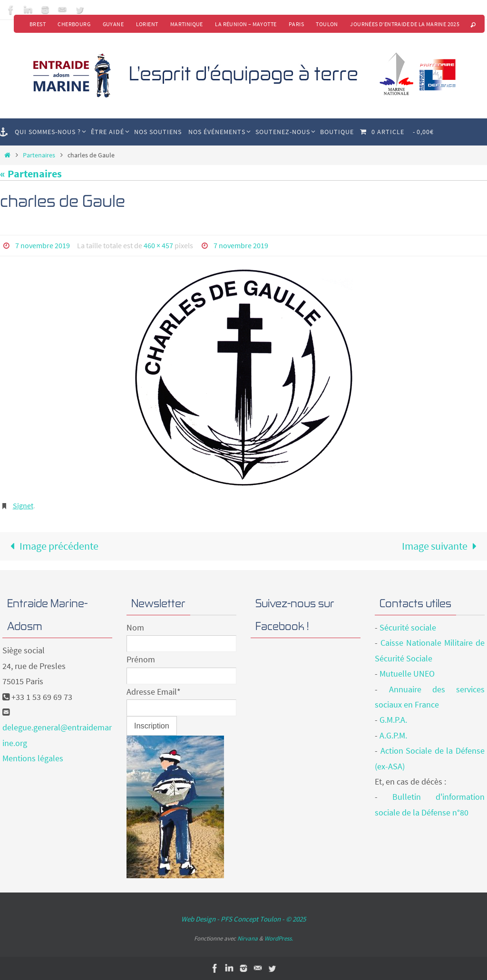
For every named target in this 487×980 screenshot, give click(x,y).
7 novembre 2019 (43, 245)
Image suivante (442, 546)
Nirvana (248, 938)
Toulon (327, 24)
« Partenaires (31, 174)
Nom (135, 627)
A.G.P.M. (393, 735)
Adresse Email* (154, 691)
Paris (296, 24)
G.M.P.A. (393, 720)
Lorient (146, 24)
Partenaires (39, 155)
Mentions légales (33, 758)
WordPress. (279, 938)
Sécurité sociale (408, 627)
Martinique (186, 24)
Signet (23, 505)
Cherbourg (73, 24)
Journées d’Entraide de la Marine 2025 (405, 24)
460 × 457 (158, 245)
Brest (36, 24)
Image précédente (52, 546)
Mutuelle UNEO (407, 674)
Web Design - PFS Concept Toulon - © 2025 (243, 919)
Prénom (141, 659)
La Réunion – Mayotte (245, 24)
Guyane (112, 24)
